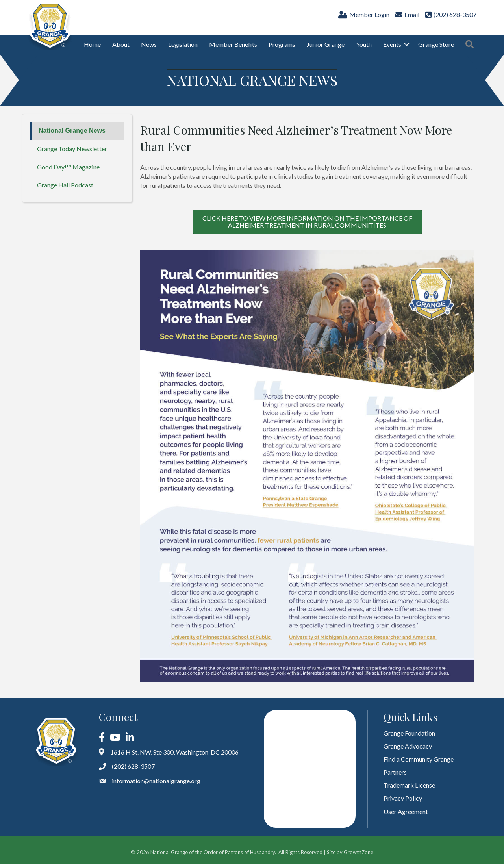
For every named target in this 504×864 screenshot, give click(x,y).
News (149, 44)
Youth (364, 44)
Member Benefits (233, 44)
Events (392, 44)
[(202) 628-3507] (450, 14)
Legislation (183, 44)
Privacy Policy (403, 798)
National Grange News (72, 131)
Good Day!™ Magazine (68, 167)
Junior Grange (326, 44)
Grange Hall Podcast (65, 185)
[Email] (406, 14)
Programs (282, 44)
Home (92, 44)
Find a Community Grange (419, 759)
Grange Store (436, 44)
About (121, 44)
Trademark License (409, 785)
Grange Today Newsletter (72, 149)
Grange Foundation (409, 733)
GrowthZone (359, 852)
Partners (395, 772)
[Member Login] (363, 14)
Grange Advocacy (408, 746)
